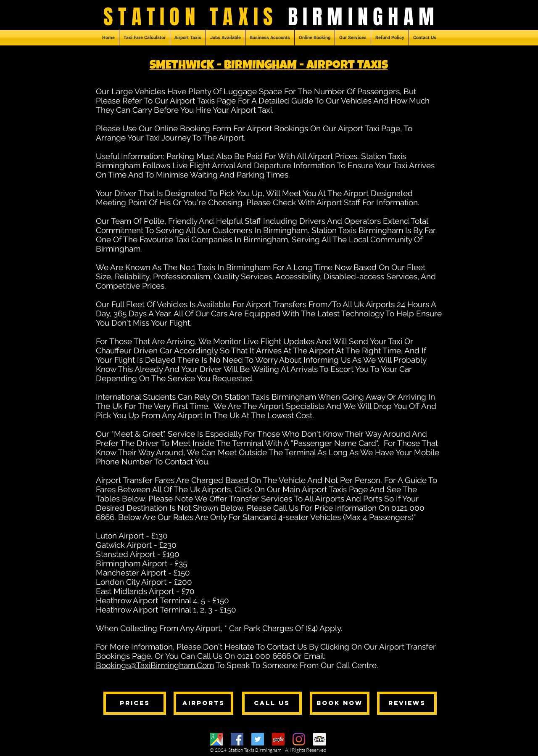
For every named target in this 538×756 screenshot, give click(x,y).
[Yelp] (278, 739)
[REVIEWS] (407, 703)
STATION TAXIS (196, 17)
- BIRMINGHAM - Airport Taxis (302, 66)
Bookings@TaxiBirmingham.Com (155, 665)
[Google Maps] (216, 739)
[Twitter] (258, 739)
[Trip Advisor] (319, 739)
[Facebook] (237, 739)
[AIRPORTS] (203, 703)
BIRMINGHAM (364, 17)
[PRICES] (135, 703)
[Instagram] (299, 739)
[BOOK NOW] (340, 703)
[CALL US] (272, 703)
